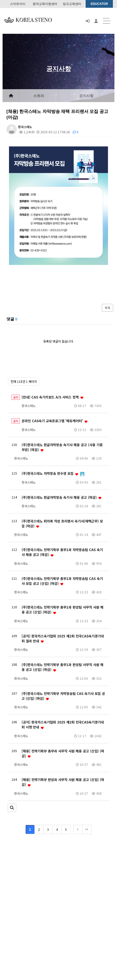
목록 (107, 308)
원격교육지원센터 (45, 4)
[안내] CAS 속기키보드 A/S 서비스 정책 (53, 397)
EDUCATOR (99, 4)
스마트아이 (18, 4)
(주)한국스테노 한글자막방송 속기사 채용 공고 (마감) (62, 497)
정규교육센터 (72, 4)
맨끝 (87, 829)
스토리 (39, 96)
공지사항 (86, 96)
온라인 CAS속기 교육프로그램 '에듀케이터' (55, 421)
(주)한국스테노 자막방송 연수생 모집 (53, 473)
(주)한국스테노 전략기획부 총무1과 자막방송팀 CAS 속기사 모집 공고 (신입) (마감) (62, 581)
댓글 (12, 319)
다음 (78, 829)
